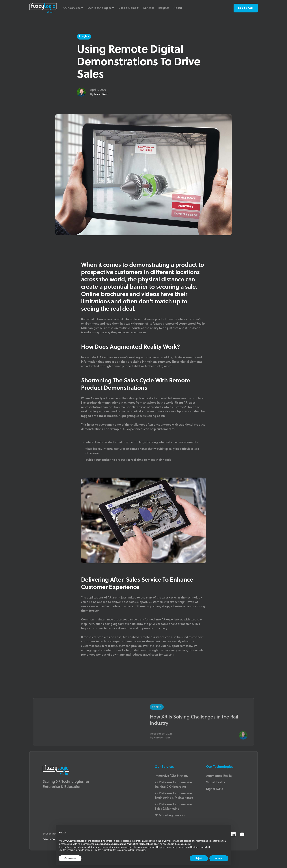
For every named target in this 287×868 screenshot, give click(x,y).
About (178, 8)
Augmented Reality (219, 776)
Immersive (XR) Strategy (172, 776)
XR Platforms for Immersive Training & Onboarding (173, 785)
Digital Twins (215, 789)
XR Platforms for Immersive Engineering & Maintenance (174, 796)
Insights (164, 8)
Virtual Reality (216, 783)
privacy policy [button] (168, 841)
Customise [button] (70, 858)
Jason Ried (101, 94)
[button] (73, 8)
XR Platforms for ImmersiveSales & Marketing (173, 807)
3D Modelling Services (170, 815)
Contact (148, 8)
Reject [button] (199, 858)
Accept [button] (219, 858)
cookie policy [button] (184, 844)
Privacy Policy (51, 839)
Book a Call (246, 8)
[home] (43, 8)
